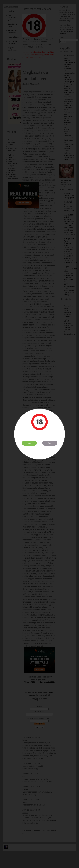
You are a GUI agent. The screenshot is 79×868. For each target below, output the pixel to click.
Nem (50, 443)
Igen (29, 443)
